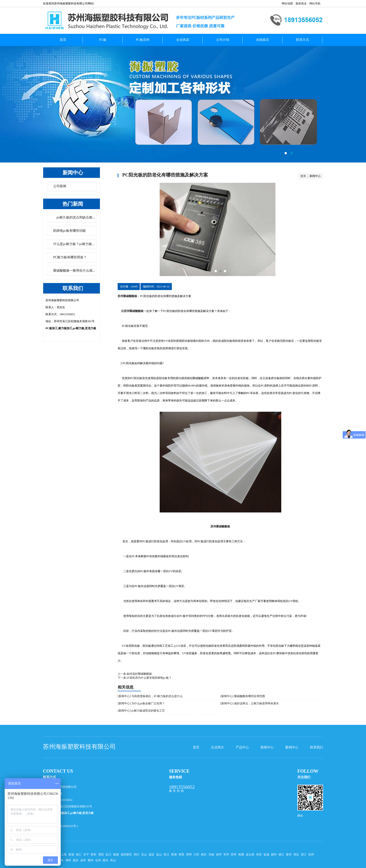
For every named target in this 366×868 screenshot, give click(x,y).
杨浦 (116, 854)
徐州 (219, 854)
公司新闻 (60, 186)
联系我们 (317, 747)
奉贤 (181, 854)
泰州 (289, 854)
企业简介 (218, 747)
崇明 (189, 854)
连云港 (250, 854)
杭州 (311, 854)
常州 (226, 854)
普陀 (101, 854)
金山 (159, 854)
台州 (98, 860)
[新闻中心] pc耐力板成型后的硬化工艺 (141, 711)
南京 (204, 854)
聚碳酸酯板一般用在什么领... (74, 271)
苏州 (234, 854)
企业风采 (183, 40)
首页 (63, 40)
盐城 (266, 854)
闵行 (137, 854)
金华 (83, 860)
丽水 (106, 860)
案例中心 (292, 747)
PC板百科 (143, 40)
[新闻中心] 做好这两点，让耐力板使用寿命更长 (250, 703)
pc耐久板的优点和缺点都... (74, 217)
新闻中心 (267, 747)
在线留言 (263, 40)
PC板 (103, 40)
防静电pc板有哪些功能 (69, 231)
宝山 (144, 854)
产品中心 (242, 747)
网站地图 (287, 3)
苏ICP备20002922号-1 (65, 826)
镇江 (281, 854)
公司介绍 (223, 40)
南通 (241, 854)
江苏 (196, 854)
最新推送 (301, 3)
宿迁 (296, 854)
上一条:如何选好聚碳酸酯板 (135, 674)
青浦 (174, 854)
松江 (166, 854)
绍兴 (61, 860)
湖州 (68, 860)
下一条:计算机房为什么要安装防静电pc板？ (145, 678)
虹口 (109, 854)
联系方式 (303, 40)
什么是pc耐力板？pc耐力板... (74, 244)
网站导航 (315, 3)
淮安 (259, 854)
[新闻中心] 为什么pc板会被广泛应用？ (141, 703)
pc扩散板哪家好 (183, 104)
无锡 (211, 854)
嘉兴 (76, 860)
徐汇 (79, 854)
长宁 (86, 854)
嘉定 (151, 854)
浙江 (304, 854)
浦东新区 (126, 854)
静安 (94, 854)
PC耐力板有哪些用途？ (70, 257)
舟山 (113, 860)
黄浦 (71, 854)
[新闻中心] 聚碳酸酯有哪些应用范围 (243, 696)
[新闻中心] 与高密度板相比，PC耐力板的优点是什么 (150, 696)
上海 (64, 854)
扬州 (274, 854)
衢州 (91, 860)
